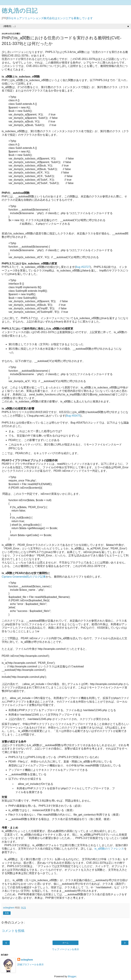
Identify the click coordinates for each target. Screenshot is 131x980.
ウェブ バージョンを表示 (65, 949)
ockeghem (27, 960)
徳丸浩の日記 (20, 11)
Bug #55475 (73, 416)
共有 (7, 913)
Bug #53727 (83, 267)
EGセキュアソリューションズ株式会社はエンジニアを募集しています (50, 18)
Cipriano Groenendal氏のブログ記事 (24, 577)
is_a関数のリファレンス (109, 849)
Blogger (72, 976)
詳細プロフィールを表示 (31, 964)
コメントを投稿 (13, 931)
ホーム (65, 943)
